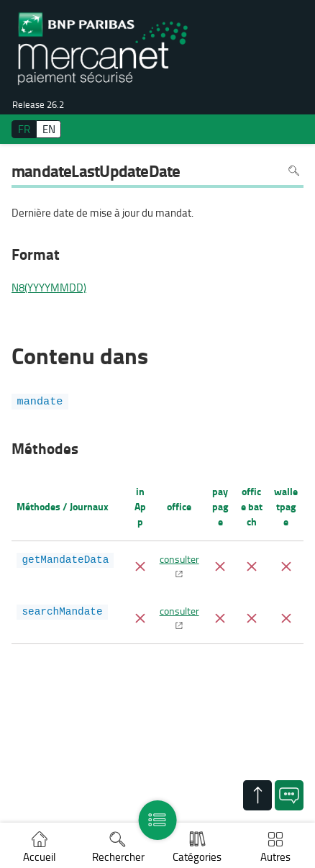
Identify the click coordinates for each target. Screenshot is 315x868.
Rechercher (118, 857)
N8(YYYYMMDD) (49, 288)
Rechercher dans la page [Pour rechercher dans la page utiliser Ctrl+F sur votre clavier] (294, 170)
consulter (179, 559)
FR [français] (24, 129)
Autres (275, 857)
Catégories (197, 857)
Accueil (39, 857)
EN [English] (49, 129)
